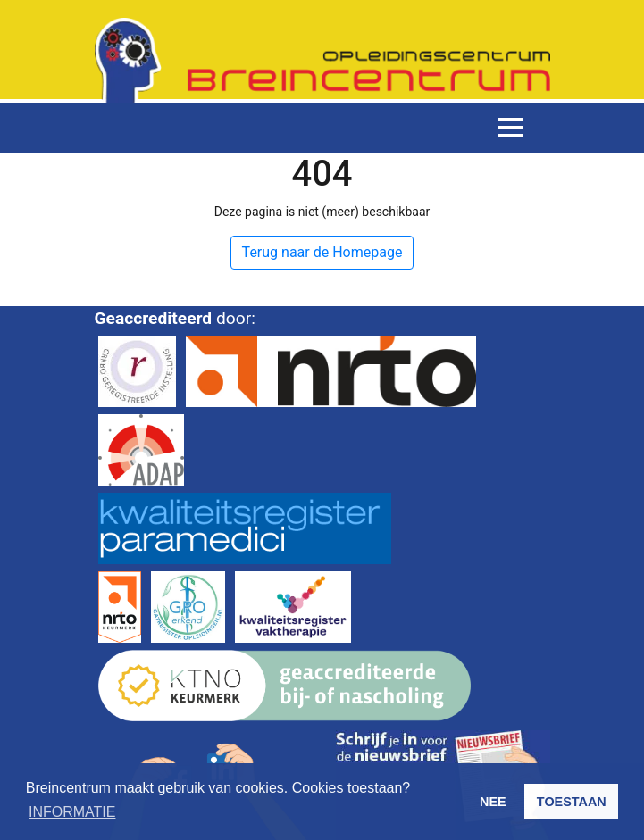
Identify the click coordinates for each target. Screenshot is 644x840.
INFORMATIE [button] (72, 812)
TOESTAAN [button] (572, 802)
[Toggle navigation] (511, 128)
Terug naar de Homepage (322, 252)
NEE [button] (493, 802)
